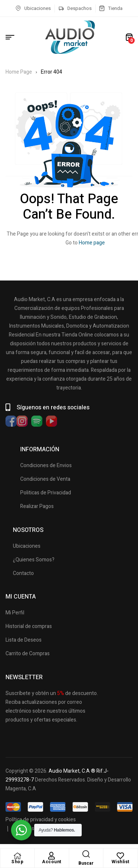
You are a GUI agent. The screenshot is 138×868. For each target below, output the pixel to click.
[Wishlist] (120, 856)
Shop (17, 862)
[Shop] (17, 856)
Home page (92, 243)
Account (52, 862)
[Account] (52, 856)
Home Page (19, 72)
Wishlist (121, 862)
